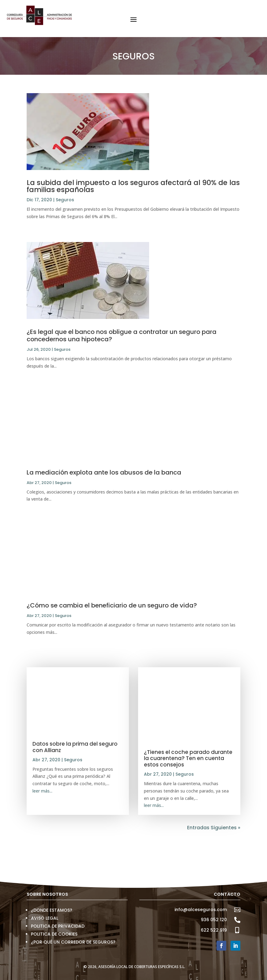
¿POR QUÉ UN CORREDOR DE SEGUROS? (73, 942)
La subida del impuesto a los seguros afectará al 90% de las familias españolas (133, 186)
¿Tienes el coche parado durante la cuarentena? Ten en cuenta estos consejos (188, 758)
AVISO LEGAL (45, 918)
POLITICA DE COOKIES (54, 934)
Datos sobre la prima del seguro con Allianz (75, 747)
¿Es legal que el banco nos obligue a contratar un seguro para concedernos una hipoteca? (122, 335)
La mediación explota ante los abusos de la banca (104, 472)
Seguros (65, 200)
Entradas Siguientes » (214, 828)
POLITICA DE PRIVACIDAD (58, 926)
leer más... (42, 791)
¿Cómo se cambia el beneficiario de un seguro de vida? (112, 605)
